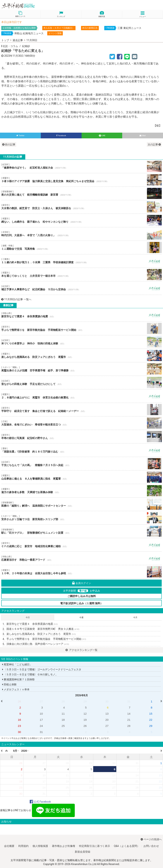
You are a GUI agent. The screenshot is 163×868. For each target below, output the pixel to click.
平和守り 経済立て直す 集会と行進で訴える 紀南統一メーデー (81, 410)
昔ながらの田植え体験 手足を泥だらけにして (81, 383)
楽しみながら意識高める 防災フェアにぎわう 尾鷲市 (81, 355)
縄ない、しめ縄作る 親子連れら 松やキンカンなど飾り (81, 220)
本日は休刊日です (12, 22)
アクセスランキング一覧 (81, 650)
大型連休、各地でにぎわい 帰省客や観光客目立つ (81, 423)
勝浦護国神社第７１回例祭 (18, 679)
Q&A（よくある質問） (127, 846)
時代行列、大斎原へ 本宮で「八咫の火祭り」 (81, 234)
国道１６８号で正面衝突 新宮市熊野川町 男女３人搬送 (43, 629)
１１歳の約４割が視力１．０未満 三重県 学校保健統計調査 (81, 261)
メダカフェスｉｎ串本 (16, 689)
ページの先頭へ (151, 839)
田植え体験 (9, 684)
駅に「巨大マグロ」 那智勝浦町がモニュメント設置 (81, 531)
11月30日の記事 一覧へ (16, 299)
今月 (135, 617)
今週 (81, 617)
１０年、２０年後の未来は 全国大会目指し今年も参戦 (81, 572)
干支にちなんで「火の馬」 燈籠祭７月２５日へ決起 (81, 464)
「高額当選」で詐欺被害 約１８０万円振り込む (81, 450)
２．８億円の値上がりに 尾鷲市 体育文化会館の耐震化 (81, 396)
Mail (143, 135)
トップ (5, 40)
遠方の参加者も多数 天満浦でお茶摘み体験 (81, 491)
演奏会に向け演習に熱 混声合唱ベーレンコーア (38, 644)
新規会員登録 (83, 852)
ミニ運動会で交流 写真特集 (81, 247)
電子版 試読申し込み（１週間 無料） (81, 603)
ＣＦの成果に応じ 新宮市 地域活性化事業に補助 (81, 545)
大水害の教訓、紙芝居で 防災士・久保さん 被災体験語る (81, 207)
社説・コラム (10, 46)
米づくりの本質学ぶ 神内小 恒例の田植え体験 (81, 342)
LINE (102, 135)
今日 (28, 617)
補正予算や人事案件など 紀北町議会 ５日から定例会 (81, 288)
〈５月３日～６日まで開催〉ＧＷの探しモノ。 (30, 674)
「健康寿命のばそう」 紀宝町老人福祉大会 (81, 166)
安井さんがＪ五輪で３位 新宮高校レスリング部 (81, 518)
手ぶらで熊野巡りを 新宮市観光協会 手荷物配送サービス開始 (81, 328)
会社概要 (9, 846)
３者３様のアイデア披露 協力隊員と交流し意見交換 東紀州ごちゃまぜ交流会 (81, 180)
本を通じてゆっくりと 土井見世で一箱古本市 (81, 275)
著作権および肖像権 (64, 846)
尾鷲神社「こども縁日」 (17, 664)
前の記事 (9, 144)
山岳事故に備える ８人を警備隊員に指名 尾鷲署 (81, 477)
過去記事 (18, 40)
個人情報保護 (40, 846)
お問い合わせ (151, 846)
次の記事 (154, 144)
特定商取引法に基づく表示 (95, 846)
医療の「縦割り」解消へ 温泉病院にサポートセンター (81, 504)
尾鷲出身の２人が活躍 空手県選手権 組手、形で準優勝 (81, 369)
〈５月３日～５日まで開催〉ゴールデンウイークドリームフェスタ (42, 669)
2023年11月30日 (14, 56)
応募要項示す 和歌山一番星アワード (81, 558)
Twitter (20, 135)
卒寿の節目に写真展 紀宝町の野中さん (81, 437)
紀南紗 (26, 46)
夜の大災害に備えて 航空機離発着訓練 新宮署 (81, 193)
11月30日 (32, 40)
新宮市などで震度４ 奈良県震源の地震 (81, 315)
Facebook (61, 135)
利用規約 (23, 846)
